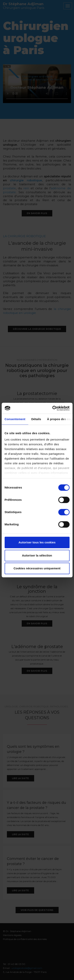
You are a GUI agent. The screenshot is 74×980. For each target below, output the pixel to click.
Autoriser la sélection (37, 555)
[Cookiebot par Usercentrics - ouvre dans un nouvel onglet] (53, 408)
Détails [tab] (36, 419)
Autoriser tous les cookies (37, 542)
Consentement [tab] (15, 419)
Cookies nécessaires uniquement (37, 568)
